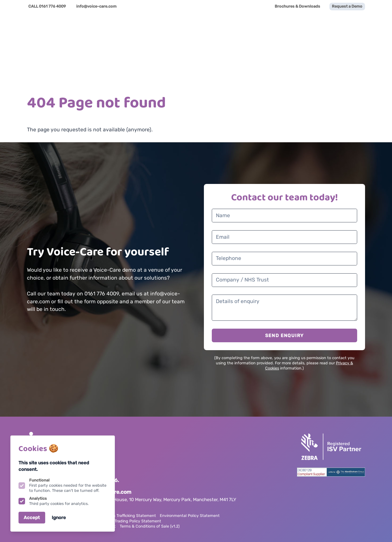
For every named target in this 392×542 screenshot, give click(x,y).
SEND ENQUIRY (284, 335)
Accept (32, 517)
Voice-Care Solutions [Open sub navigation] (193, 27)
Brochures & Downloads (297, 6)
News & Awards (324, 27)
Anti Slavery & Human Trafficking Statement (115, 516)
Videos (356, 27)
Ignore (59, 517)
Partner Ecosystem (246, 27)
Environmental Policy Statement (190, 516)
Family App (287, 27)
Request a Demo (347, 6)
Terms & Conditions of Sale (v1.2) (150, 526)
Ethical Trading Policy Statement (131, 521)
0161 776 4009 (52, 6)
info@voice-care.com (96, 6)
